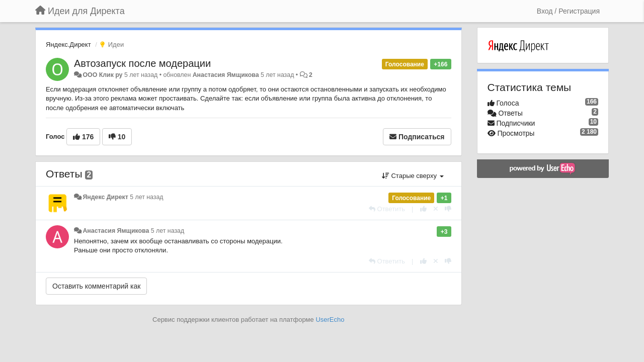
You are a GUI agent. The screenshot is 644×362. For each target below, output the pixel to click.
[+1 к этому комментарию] (423, 209)
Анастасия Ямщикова (226, 75)
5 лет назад (146, 197)
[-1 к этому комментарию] (448, 209)
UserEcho (330, 320)
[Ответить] (387, 209)
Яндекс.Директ (68, 44)
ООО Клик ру (102, 75)
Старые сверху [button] (413, 176)
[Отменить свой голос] (436, 209)
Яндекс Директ (105, 197)
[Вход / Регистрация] (568, 11)
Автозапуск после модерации (142, 63)
